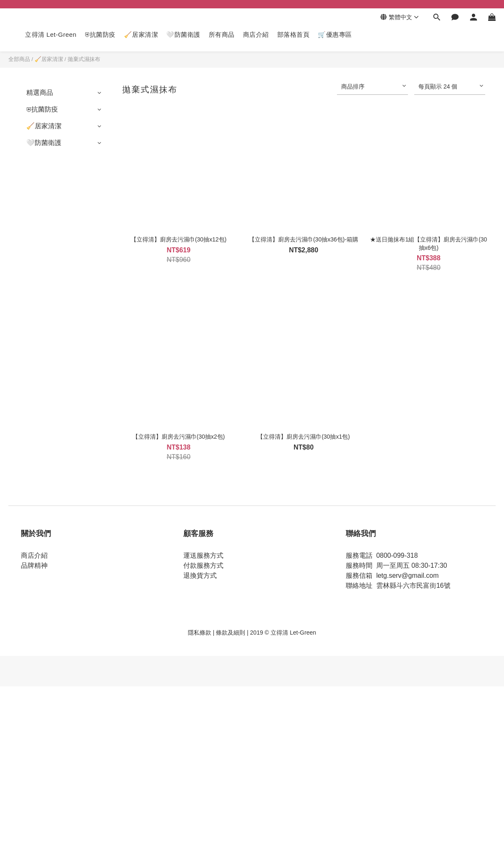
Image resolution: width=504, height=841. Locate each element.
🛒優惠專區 (335, 34)
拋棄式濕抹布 (84, 59)
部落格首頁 (294, 34)
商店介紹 (256, 34)
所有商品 (222, 34)
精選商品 (40, 93)
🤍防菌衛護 (183, 34)
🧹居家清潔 (141, 34)
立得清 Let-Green (51, 34)
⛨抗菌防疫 (100, 34)
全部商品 (19, 59)
